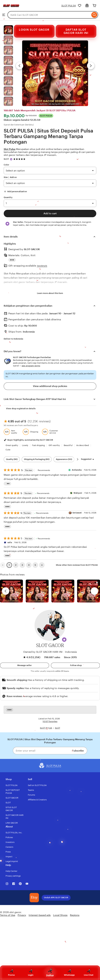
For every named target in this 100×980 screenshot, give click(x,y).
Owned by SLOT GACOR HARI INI (43, 652)
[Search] (94, 15)
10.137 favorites (50, 721)
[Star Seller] (11, 159)
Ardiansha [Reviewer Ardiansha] (77, 470)
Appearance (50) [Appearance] (64, 459)
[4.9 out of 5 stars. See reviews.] (20, 159)
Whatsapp (69, 973)
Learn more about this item (50, 293)
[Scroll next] (78, 459)
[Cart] (94, 6)
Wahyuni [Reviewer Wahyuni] (78, 493)
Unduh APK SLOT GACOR (56, 898)
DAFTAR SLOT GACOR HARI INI (76, 31)
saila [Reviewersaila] (10, 542)
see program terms (31, 366)
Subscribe (78, 751)
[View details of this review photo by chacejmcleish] (37, 591)
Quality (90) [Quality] (12, 459)
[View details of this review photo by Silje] (63, 591)
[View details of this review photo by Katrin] (89, 591)
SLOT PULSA (69, 6)
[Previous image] (20, 66)
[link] (3, 565)
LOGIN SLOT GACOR (34, 29)
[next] (94, 591)
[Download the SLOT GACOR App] (34, 898)
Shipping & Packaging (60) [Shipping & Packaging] (37, 459)
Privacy (22, 915)
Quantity (8, 197)
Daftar (50, 973)
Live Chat (89, 973)
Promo (11, 973)
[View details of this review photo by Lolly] (11, 591)
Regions (75, 915)
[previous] (6, 591)
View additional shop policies (50, 386)
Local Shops (60, 915)
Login (31, 973)
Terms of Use (8, 915)
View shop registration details (21, 409)
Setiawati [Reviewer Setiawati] (77, 513)
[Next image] (91, 66)
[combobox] (49, 15)
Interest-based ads (40, 915)
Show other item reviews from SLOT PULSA (77, 565)
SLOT (6, 159)
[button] (64, 640)
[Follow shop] (75, 665)
